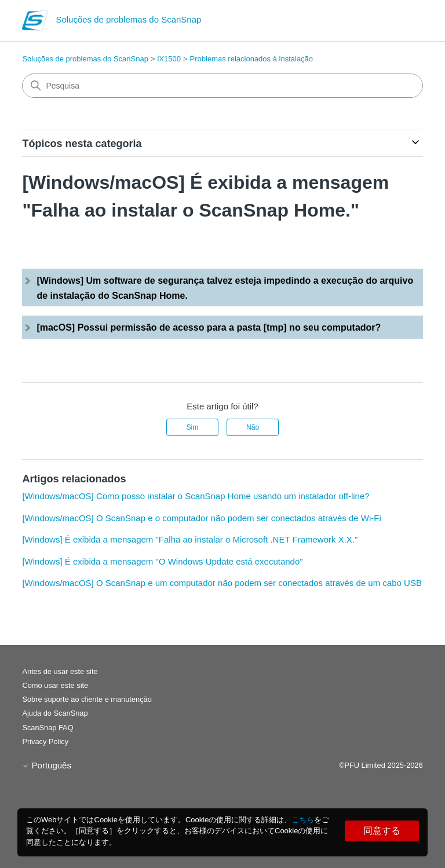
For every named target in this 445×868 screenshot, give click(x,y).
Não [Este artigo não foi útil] (253, 427)
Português (47, 765)
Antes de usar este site (60, 671)
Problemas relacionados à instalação (251, 59)
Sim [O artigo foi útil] (193, 427)
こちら (303, 820)
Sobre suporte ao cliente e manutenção (87, 699)
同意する (382, 831)
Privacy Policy (45, 741)
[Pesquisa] (222, 86)
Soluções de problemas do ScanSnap (85, 59)
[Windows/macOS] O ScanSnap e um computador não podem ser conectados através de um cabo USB (222, 583)
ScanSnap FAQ (48, 728)
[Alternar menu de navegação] (402, 23)
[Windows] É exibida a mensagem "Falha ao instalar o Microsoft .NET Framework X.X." (190, 539)
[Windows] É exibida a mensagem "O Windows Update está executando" (162, 561)
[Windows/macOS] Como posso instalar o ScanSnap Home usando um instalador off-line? (196, 496)
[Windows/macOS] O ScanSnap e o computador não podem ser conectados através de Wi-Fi (201, 518)
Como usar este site (55, 685)
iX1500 (169, 59)
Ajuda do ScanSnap (55, 713)
